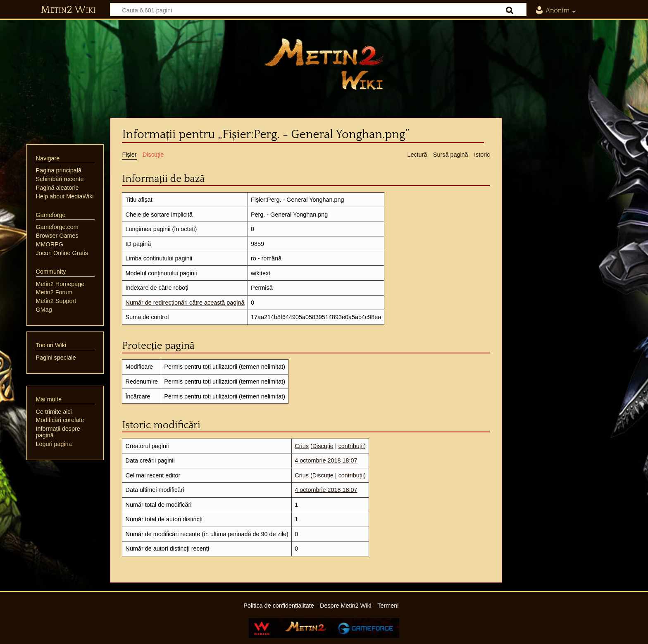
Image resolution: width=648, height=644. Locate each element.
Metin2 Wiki (68, 10)
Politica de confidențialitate (279, 606)
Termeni (388, 606)
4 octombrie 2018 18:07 (326, 460)
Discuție (323, 446)
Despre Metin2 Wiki (346, 606)
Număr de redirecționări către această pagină (185, 303)
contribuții (351, 446)
